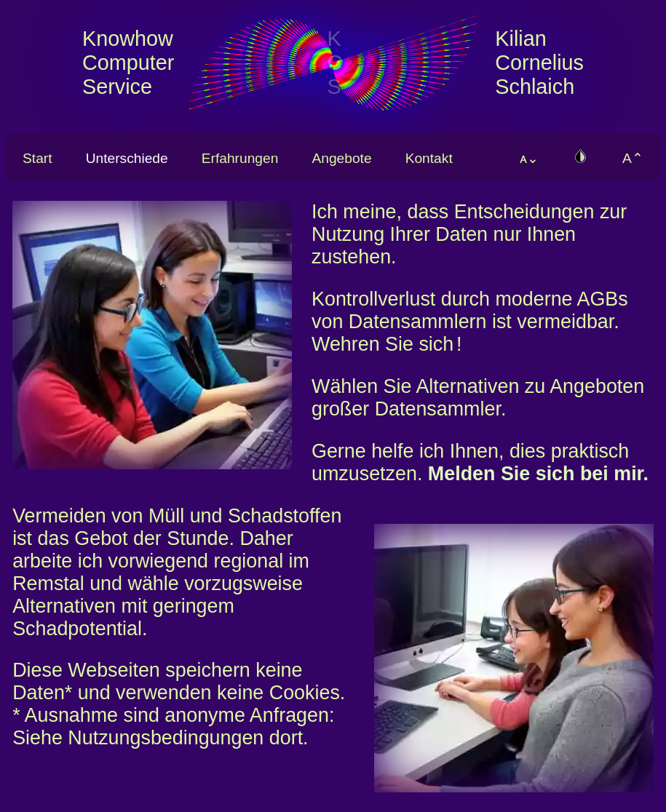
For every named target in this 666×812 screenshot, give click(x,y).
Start (37, 158)
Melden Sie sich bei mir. (538, 474)
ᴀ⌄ (529, 158)
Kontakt (429, 158)
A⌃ (633, 158)
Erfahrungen (240, 158)
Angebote (341, 158)
